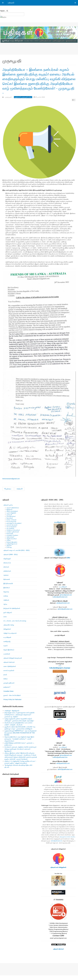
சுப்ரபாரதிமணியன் (11, 521)
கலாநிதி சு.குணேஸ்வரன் (13, 536)
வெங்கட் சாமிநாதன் (11, 524)
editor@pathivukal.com (60, 602)
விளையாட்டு (7, 567)
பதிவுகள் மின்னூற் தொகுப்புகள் (13, 663)
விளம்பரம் (6, 572)
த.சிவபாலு (9, 552)
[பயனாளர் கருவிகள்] (74, 105)
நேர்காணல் (7, 584)
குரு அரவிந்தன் (10, 533)
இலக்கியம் (7, 592)
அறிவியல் (6, 605)
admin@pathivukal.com (65, 614)
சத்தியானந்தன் (10, 542)
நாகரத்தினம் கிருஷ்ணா (12, 540)
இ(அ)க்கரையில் (8, 588)
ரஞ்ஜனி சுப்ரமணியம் (12, 543)
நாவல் (5, 679)
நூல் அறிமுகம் (8, 617)
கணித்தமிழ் (7, 646)
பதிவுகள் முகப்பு (8, 510)
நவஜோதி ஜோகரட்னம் (12, 549)
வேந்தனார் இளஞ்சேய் (12, 547)
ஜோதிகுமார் (9, 514)
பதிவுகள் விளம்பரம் (9, 667)
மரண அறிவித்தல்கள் (10, 671)
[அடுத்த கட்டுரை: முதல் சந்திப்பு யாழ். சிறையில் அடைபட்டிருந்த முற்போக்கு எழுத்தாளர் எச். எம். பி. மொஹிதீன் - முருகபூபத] (19, 493)
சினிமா (6, 683)
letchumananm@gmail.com (11, 483)
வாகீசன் (9, 545)
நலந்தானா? (7, 692)
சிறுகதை (6, 596)
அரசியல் (6, 580)
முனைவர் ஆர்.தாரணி (12, 530)
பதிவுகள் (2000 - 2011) (11, 559)
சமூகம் (6, 650)
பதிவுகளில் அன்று (9, 630)
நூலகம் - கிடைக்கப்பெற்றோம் (12, 700)
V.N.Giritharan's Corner (60, 673)
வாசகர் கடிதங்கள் (9, 675)
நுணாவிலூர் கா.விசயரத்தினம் (14, 528)
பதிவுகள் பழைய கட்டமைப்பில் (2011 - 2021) (17, 555)
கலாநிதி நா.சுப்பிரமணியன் (13, 535)
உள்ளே (68, 562)
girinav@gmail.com (66, 600)
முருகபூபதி (9, 519)
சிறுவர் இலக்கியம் (9, 654)
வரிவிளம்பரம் (7, 576)
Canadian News (8, 696)
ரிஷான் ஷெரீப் (10, 538)
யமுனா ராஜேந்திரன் (11, 518)
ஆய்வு (5, 609)
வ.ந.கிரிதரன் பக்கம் (60, 527)
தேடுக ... (4, 11)
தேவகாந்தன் (10, 523)
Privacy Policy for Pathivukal (12, 704)
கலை (5, 621)
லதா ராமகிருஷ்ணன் (11, 531)
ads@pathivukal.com (63, 608)
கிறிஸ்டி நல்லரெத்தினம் (12, 516)
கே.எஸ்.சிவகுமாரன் (11, 526)
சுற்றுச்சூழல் (7, 563)
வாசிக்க (60, 724)
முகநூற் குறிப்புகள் (9, 688)
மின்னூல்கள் (7, 634)
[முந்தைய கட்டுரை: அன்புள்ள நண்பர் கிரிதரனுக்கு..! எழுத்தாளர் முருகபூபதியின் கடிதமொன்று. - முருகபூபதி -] (8, 493)
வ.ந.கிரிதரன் (7, 642)
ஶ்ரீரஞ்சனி (9, 550)
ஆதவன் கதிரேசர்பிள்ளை (13, 512)
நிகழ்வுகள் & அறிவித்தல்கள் (12, 613)
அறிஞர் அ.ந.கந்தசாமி (10, 638)
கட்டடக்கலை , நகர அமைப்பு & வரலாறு (15, 625)
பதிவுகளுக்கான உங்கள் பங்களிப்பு (67, 841)
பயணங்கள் (7, 659)
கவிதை (6, 601)
